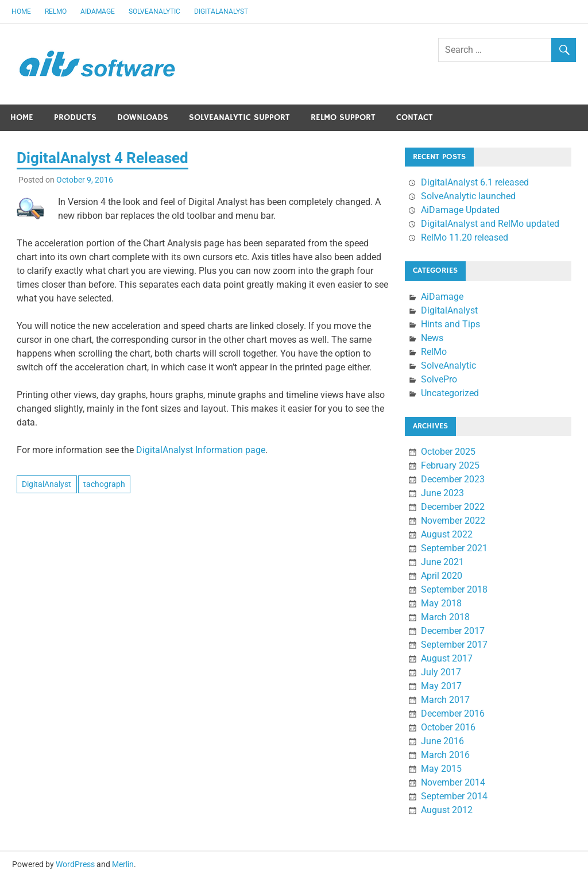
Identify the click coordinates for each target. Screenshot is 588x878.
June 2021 (442, 562)
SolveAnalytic (154, 11)
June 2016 (442, 741)
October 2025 (448, 452)
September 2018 (454, 589)
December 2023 (453, 479)
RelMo (56, 11)
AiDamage (98, 11)
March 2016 (445, 755)
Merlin (123, 864)
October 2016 (448, 727)
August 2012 (447, 810)
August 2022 (447, 534)
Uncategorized (450, 393)
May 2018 (441, 603)
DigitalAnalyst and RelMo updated (490, 224)
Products (75, 117)
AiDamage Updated (460, 210)
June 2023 (442, 493)
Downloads (143, 117)
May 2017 (441, 686)
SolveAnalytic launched (468, 196)
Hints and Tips (450, 324)
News (432, 338)
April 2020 (442, 576)
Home (21, 11)
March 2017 (445, 700)
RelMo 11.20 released (465, 237)
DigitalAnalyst (221, 11)
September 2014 (454, 796)
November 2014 (453, 782)
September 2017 (454, 645)
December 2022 (453, 507)
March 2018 (445, 617)
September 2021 (454, 548)
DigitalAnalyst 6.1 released (475, 182)
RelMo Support (343, 117)
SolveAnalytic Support (239, 117)
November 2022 (453, 521)
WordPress (75, 864)
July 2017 (441, 672)
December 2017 (453, 631)
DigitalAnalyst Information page (201, 450)
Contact (415, 117)
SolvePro (439, 379)
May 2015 (441, 769)
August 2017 (447, 658)
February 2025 (450, 465)
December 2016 (453, 713)
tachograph (104, 484)
